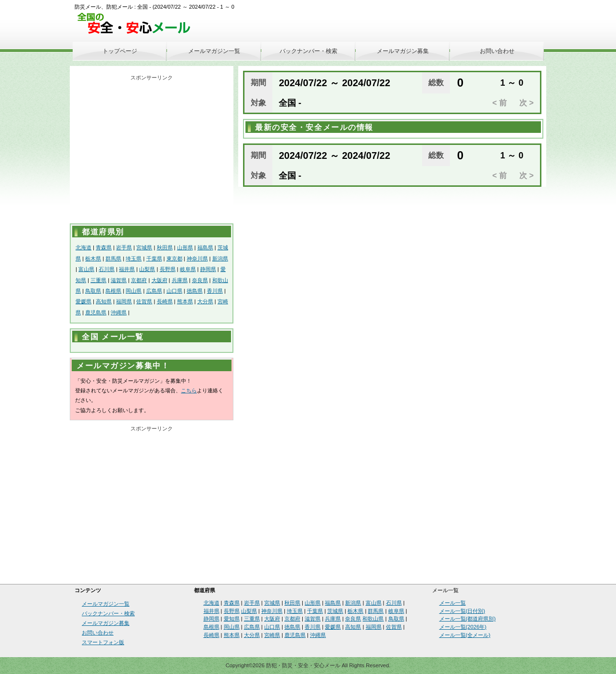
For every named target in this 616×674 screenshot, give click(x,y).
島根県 (113, 291)
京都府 (139, 280)
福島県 (205, 247)
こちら (189, 390)
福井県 (127, 269)
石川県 (107, 269)
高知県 (104, 301)
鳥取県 (93, 291)
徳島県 (195, 291)
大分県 (205, 301)
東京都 (174, 259)
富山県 (86, 269)
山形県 (185, 247)
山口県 (174, 291)
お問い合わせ (497, 51)
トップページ (120, 51)
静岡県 (208, 269)
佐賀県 (144, 301)
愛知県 (232, 619)
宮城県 (144, 247)
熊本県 (185, 301)
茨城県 (335, 611)
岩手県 (124, 247)
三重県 (98, 280)
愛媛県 (83, 301)
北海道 (83, 247)
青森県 (104, 247)
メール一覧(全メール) (465, 635)
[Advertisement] (152, 151)
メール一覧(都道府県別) (468, 619)
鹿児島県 (96, 312)
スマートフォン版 (103, 642)
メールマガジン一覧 (214, 51)
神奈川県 (197, 259)
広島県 (154, 291)
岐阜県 (188, 269)
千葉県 (154, 259)
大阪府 (160, 280)
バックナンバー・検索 (308, 51)
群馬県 (113, 259)
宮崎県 (272, 635)
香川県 (215, 291)
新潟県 (220, 259)
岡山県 (134, 291)
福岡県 (124, 301)
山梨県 (147, 269)
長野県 (168, 269)
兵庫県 (180, 280)
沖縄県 (119, 312)
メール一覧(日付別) (462, 611)
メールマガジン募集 (403, 51)
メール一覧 (453, 603)
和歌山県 (373, 619)
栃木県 (93, 259)
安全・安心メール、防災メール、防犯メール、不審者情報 (137, 24)
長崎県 (165, 301)
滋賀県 (119, 280)
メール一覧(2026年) (463, 627)
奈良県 (200, 280)
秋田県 (165, 247)
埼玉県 (134, 259)
